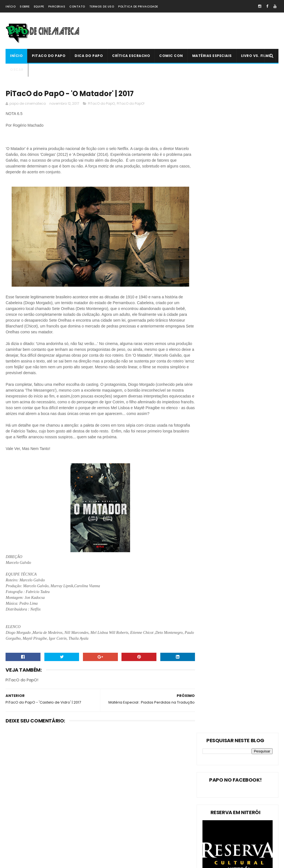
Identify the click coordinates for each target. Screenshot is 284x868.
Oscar (17, 70)
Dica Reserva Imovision (28, 839)
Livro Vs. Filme (256, 56)
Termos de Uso (102, 7)
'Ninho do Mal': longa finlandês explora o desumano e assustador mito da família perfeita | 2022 (139, 797)
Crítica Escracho (131, 56)
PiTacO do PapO (49, 56)
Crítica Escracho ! (23, 820)
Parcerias (57, 7)
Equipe (39, 7)
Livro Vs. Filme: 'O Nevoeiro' (154, 760)
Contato (77, 7)
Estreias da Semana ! (26, 800)
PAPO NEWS (64, 820)
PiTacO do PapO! (131, 104)
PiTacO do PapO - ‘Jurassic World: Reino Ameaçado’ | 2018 (155, 826)
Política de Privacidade (138, 7)
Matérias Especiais (212, 56)
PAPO (56, 849)
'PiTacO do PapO (22, 849)
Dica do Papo (89, 56)
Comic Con (171, 56)
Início (11, 7)
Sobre (25, 7)
